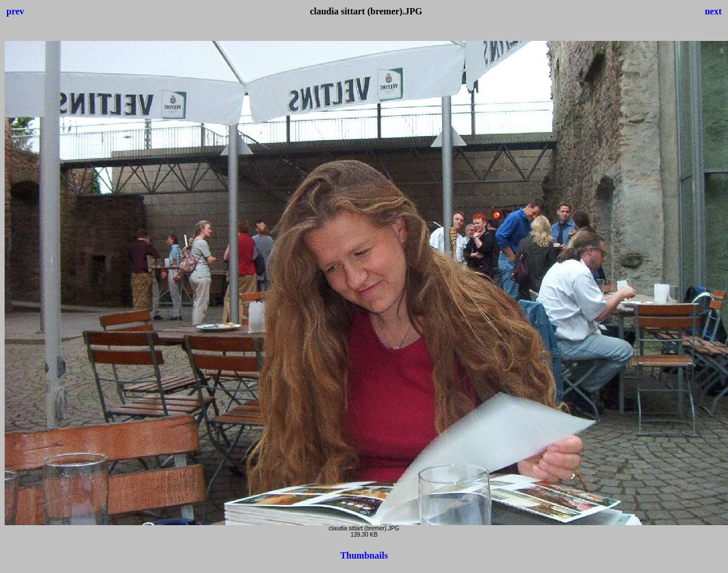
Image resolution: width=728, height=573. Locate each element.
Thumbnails (364, 555)
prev (15, 11)
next (713, 11)
